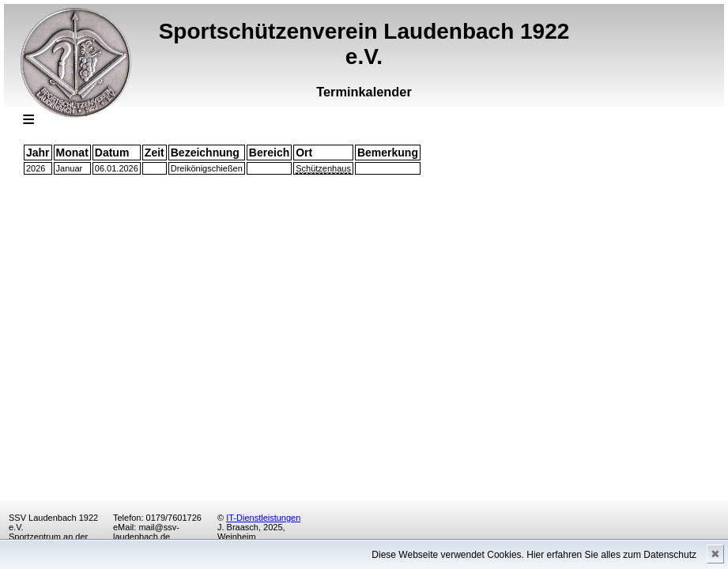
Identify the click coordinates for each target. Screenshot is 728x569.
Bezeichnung (205, 153)
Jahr (38, 153)
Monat (72, 153)
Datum (112, 153)
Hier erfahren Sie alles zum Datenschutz (611, 555)
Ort (304, 153)
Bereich (269, 153)
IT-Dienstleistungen (263, 518)
